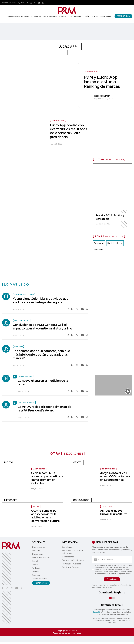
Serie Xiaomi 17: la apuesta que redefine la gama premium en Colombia (47, 478)
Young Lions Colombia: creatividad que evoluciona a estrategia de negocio (41, 300)
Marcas (36, 507)
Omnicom (99, 250)
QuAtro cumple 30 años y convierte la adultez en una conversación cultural (46, 516)
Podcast (78, 16)
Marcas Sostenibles (51, 16)
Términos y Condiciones (73, 560)
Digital (64, 16)
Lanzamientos (39, 469)
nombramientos (108, 469)
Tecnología (99, 243)
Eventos (94, 16)
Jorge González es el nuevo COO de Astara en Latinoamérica (115, 476)
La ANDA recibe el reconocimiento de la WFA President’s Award (45, 409)
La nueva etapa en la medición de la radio (43, 382)
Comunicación (13, 16)
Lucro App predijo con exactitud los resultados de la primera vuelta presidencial (69, 131)
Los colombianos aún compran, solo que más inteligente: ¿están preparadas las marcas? (41, 354)
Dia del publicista (115, 243)
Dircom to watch (106, 16)
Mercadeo (25, 16)
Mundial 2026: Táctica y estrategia (110, 217)
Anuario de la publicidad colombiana (72, 552)
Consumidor (36, 16)
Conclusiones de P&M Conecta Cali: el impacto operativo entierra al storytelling (42, 327)
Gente (70, 16)
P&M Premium (123, 16)
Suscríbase (67, 547)
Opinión (86, 16)
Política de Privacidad (72, 564)
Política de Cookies (71, 567)
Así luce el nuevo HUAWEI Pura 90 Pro (114, 512)
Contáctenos (68, 557)
